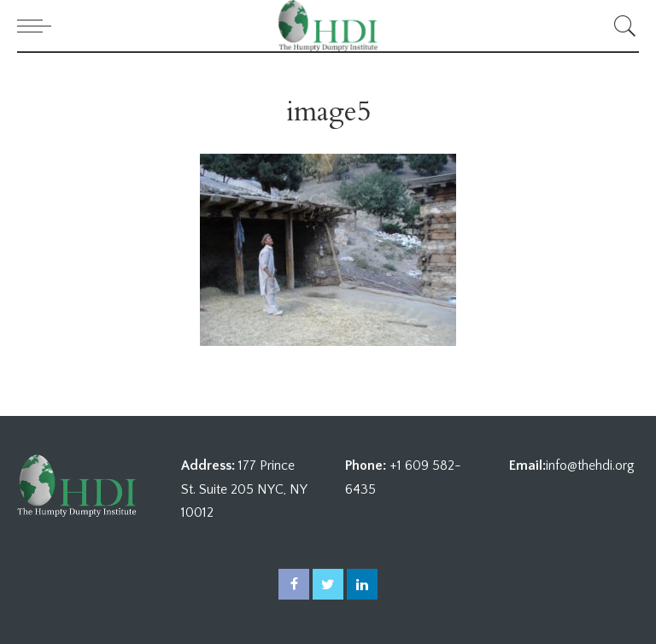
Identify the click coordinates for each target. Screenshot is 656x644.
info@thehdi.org (590, 465)
